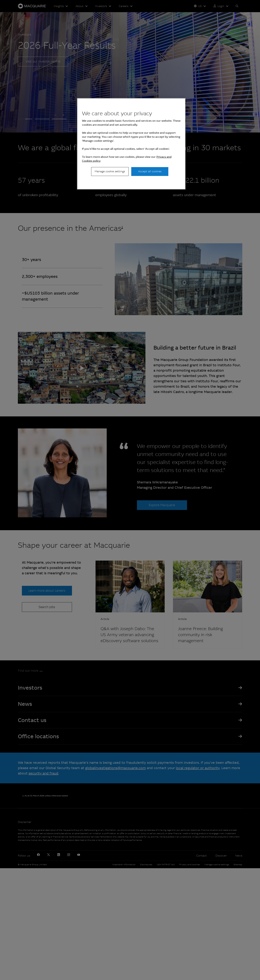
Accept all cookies (150, 171)
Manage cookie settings (110, 171)
